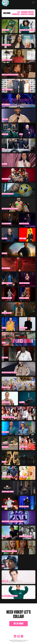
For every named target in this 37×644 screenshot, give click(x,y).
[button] (33, 2)
